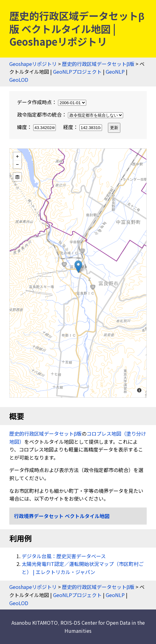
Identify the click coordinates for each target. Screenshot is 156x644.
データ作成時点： (52, 102)
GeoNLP (115, 72)
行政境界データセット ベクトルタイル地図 (62, 516)
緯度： (37, 127)
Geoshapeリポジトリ (33, 64)
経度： (83, 127)
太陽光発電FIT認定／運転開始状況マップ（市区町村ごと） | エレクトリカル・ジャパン (83, 568)
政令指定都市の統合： (70, 114)
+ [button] (17, 156)
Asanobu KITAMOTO (35, 623)
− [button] (17, 164)
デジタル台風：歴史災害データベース (64, 556)
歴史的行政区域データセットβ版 (98, 64)
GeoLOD (19, 80)
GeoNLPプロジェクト (77, 72)
